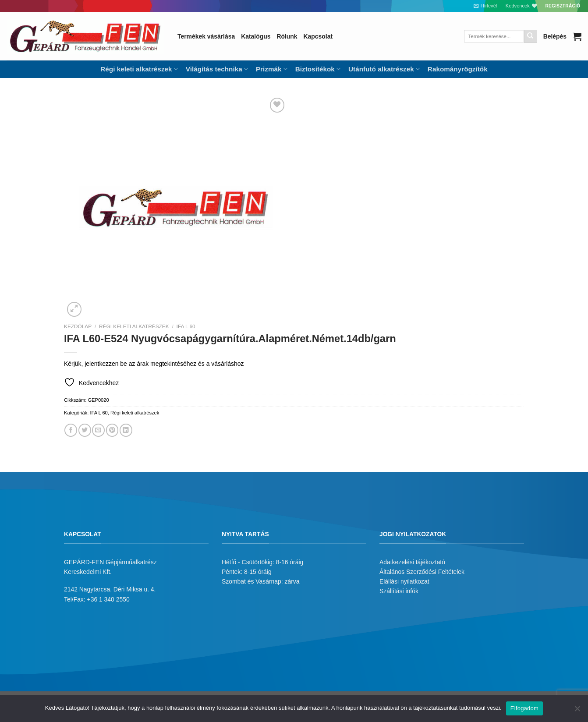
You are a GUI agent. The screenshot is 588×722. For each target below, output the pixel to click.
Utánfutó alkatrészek (384, 69)
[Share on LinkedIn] (126, 430)
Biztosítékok (318, 69)
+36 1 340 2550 (108, 599)
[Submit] (531, 36)
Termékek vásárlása (206, 36)
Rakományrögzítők (458, 69)
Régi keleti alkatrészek (139, 69)
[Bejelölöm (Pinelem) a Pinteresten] (112, 430)
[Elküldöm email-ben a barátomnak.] (98, 430)
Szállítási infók (399, 591)
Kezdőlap (78, 326)
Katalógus (256, 36)
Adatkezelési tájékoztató (412, 562)
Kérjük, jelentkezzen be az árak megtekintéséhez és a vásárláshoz (154, 364)
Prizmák (272, 69)
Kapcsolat (318, 36)
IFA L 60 (186, 326)
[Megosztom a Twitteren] (85, 430)
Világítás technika (217, 69)
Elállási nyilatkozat (404, 581)
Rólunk (287, 36)
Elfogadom (524, 708)
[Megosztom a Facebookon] (71, 430)
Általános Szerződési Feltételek (422, 572)
